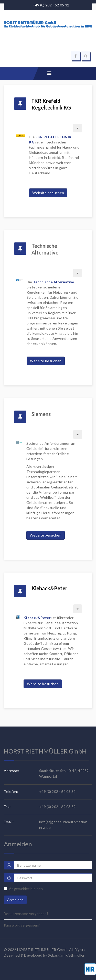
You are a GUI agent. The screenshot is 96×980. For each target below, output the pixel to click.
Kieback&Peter (49, 588)
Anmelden (15, 900)
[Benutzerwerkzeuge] (78, 128)
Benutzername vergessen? (26, 914)
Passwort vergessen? (22, 925)
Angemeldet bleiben (23, 889)
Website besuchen (48, 193)
